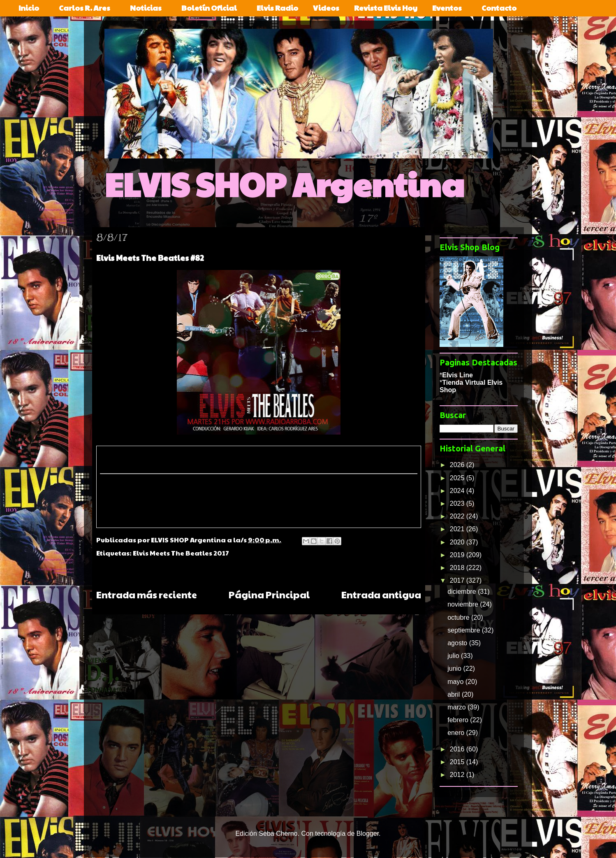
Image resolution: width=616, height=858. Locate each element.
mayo (456, 682)
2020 (458, 542)
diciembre (463, 592)
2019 (458, 555)
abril (455, 694)
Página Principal (269, 594)
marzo (457, 707)
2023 (458, 503)
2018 (458, 568)
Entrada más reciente (147, 594)
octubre (459, 617)
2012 (458, 775)
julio (454, 656)
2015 (458, 762)
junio (455, 668)
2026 (458, 465)
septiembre (465, 630)
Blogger (368, 834)
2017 (458, 580)
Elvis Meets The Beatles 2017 (181, 553)
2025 (458, 478)
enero (457, 733)
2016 (458, 749)
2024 (458, 491)
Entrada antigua (381, 594)
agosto (458, 643)
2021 (458, 529)
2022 (458, 516)
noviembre (464, 604)
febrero (459, 720)
